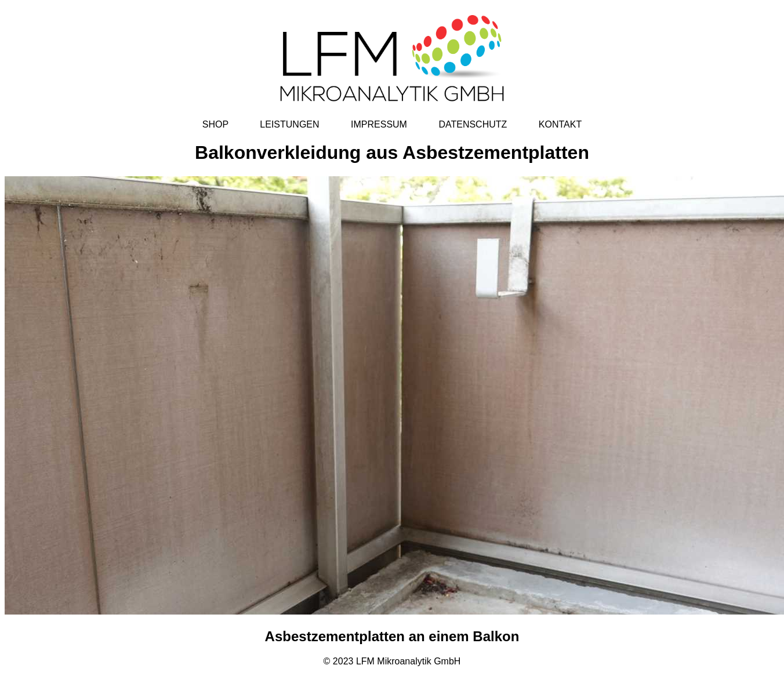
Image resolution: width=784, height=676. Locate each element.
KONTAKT (560, 124)
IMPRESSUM (379, 124)
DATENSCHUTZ (473, 124)
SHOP (215, 124)
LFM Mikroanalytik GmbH (408, 661)
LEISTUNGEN (289, 124)
